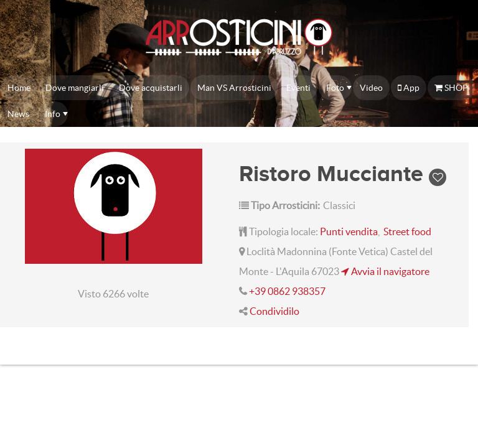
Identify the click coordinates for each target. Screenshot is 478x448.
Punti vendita (349, 231)
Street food (407, 231)
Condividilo (274, 311)
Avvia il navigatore (385, 271)
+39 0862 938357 (287, 291)
